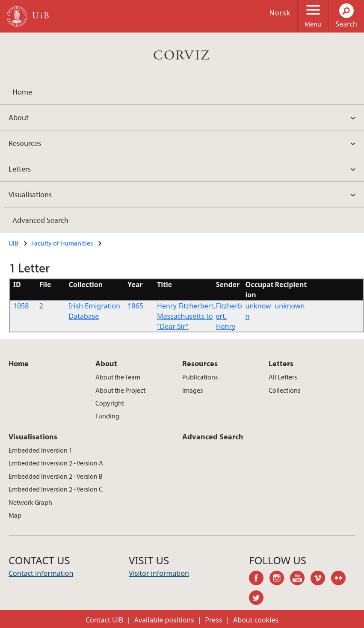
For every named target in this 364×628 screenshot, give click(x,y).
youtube (300, 579)
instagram (280, 579)
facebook (259, 579)
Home (22, 92)
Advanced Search (40, 220)
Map (15, 515)
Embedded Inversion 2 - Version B (56, 476)
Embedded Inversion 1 (40, 450)
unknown (290, 306)
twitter (259, 599)
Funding (107, 416)
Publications (200, 377)
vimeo (321, 579)
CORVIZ (182, 56)
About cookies (256, 620)
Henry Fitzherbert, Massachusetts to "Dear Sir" (186, 316)
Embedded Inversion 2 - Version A (56, 463)
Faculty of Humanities (62, 243)
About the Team (118, 377)
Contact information (41, 573)
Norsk (280, 13)
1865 (135, 306)
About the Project (120, 390)
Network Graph (30, 502)
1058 (21, 306)
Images (192, 390)
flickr (341, 579)
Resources (25, 143)
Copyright (110, 403)
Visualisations (30, 194)
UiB (13, 243)
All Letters (283, 377)
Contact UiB (104, 620)
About (19, 117)
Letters (20, 169)
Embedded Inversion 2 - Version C (56, 489)
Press (213, 620)
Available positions (164, 620)
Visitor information (159, 573)
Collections (284, 390)
